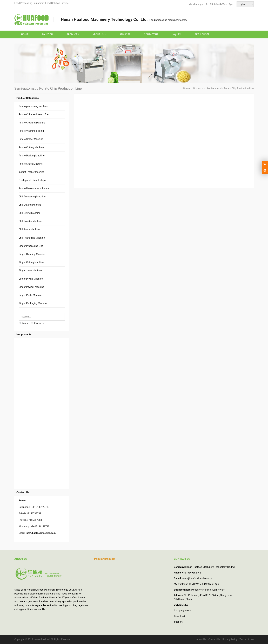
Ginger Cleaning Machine (32, 254)
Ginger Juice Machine (30, 271)
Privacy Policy (230, 639)
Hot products (24, 334)
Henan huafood (42, 639)
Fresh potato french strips (32, 180)
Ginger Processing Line (31, 246)
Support (178, 622)
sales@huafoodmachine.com (198, 578)
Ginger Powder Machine (31, 287)
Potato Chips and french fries (34, 114)
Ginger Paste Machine (30, 295)
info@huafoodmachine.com (41, 533)
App (231, 4)
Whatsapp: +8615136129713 (34, 527)
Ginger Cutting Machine (31, 262)
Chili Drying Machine (29, 213)
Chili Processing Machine (32, 197)
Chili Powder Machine (30, 221)
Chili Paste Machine (29, 229)
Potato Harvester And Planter (34, 188)
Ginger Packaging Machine (33, 303)
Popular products (105, 559)
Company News (182, 611)
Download (179, 616)
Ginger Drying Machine (31, 279)
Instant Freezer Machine (31, 172)
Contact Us (214, 639)
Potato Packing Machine (32, 156)
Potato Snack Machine (31, 164)
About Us (40, 609)
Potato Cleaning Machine (32, 123)
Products (37, 323)
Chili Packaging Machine (32, 238)
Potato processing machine (33, 106)
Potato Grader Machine (31, 139)
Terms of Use (247, 639)
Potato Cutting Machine (31, 147)
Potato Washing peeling (31, 131)
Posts (23, 323)
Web (225, 4)
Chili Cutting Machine (30, 205)
